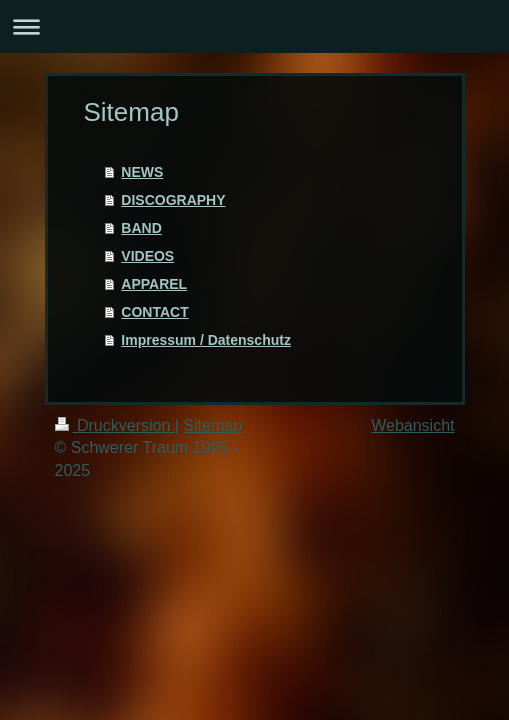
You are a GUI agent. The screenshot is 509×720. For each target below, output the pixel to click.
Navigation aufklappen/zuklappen (254, 26)
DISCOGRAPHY (173, 200)
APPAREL (154, 284)
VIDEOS (147, 256)
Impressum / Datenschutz (206, 340)
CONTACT (154, 312)
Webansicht (412, 425)
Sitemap (212, 425)
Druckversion (115, 425)
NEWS (142, 172)
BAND (141, 228)
